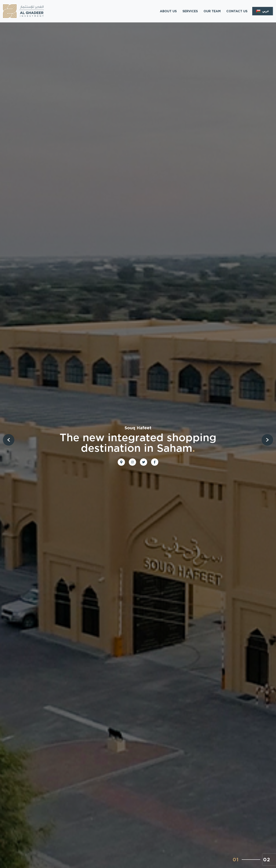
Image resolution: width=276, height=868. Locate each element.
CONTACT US (237, 11)
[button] (9, 440)
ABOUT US (168, 11)
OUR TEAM (212, 11)
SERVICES (190, 11)
